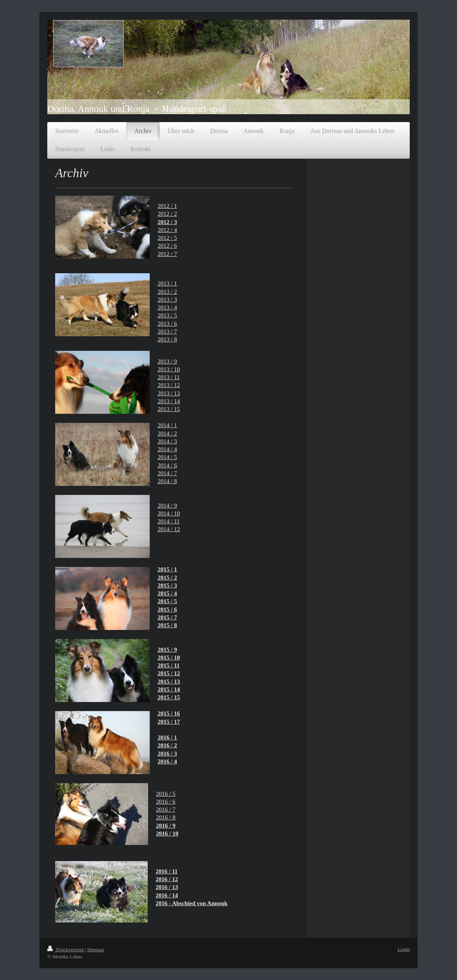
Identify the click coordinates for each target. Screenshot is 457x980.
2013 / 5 (167, 315)
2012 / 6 (167, 246)
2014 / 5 (167, 457)
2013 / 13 (169, 393)
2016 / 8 (166, 817)
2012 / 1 (167, 206)
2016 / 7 (166, 810)
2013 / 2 (167, 292)
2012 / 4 (167, 230)
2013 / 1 (167, 283)
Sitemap (96, 949)
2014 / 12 (169, 529)
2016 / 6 (166, 802)
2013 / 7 (167, 332)
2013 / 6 (167, 324)
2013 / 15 (169, 409)
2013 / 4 (167, 308)
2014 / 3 (167, 441)
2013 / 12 (169, 385)
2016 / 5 (166, 794)
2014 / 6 (167, 465)
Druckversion (66, 949)
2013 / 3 (167, 300)
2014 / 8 (167, 481)
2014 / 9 (167, 506)
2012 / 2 (167, 214)
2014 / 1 (167, 425)
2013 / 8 (167, 339)
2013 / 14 (169, 401)
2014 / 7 (167, 473)
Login (404, 949)
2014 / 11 (169, 521)
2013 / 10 (169, 369)
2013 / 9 (167, 361)
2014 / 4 (167, 449)
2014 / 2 (167, 433)
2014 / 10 (169, 513)
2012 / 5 (167, 238)
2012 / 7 (167, 254)
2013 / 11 (169, 377)
